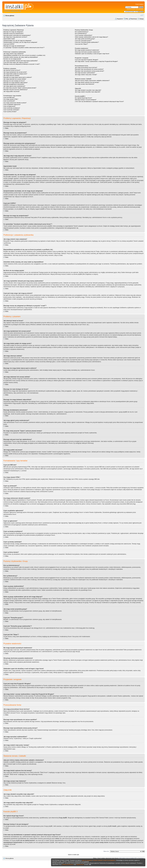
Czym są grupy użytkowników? (83, 35)
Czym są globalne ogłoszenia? (12, 104)
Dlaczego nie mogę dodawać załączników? (16, 83)
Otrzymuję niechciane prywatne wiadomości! (87, 52)
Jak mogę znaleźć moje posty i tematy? (86, 75)
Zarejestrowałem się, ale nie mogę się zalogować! (17, 41)
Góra (7, 128)
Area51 (114, 826)
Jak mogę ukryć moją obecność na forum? (15, 37)
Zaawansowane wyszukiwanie (135, 9)
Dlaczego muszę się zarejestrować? (13, 33)
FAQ (127, 19)
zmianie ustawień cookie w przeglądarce (104, 860)
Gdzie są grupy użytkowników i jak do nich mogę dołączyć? (91, 37)
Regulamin (120, 19)
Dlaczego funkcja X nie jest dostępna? (86, 100)
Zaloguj (141, 19)
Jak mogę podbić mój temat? (12, 91)
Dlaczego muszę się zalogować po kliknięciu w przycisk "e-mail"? (22, 64)
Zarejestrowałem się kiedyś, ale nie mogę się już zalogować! (20, 42)
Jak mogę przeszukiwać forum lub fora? (86, 67)
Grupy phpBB (63, 818)
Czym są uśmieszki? (9, 101)
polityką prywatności (68, 864)
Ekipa (95, 858)
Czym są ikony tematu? (10, 112)
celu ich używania (87, 860)
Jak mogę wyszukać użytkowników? (85, 73)
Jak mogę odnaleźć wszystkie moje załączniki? (88, 90)
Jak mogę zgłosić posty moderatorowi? (14, 86)
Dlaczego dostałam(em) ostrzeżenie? (14, 84)
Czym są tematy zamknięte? (11, 110)
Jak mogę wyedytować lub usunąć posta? (15, 72)
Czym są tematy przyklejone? (12, 108)
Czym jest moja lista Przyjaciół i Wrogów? (87, 60)
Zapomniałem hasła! (9, 39)
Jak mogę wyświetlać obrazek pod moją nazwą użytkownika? (21, 61)
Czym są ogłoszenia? (9, 106)
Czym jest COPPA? (9, 44)
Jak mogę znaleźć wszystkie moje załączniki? (88, 92)
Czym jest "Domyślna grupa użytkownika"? (87, 42)
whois (57, 839)
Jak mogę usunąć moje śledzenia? (85, 84)
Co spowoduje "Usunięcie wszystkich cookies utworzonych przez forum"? (24, 48)
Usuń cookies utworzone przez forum (108, 858)
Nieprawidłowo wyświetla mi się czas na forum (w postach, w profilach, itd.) (24, 55)
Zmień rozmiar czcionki (142, 15)
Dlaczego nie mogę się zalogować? (13, 32)
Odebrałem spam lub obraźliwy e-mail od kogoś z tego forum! (92, 54)
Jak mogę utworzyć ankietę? (11, 75)
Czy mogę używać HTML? (11, 99)
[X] (90, 864)
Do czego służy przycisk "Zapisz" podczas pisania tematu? (20, 88)
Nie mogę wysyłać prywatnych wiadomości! (87, 50)
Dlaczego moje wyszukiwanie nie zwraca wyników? (89, 69)
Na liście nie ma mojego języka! (12, 59)
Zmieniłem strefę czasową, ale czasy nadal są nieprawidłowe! (21, 57)
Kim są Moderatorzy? (81, 33)
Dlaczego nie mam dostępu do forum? (14, 81)
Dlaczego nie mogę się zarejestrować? (14, 46)
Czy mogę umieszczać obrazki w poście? (15, 103)
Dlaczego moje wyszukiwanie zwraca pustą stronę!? (89, 71)
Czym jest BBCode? (9, 97)
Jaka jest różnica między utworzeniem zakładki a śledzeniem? (92, 81)
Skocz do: (106, 851)
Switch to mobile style (73, 855)
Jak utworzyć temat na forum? (12, 70)
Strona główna (10, 16)
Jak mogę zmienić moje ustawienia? (14, 54)
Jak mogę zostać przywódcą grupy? (85, 39)
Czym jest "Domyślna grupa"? (83, 41)
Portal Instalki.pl (139, 4)
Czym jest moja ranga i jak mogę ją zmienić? (16, 62)
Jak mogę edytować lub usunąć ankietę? (15, 79)
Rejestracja (134, 19)
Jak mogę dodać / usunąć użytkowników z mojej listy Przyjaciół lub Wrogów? (96, 61)
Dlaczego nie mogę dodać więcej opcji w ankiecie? (18, 77)
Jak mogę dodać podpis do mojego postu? (15, 74)
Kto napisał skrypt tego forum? (83, 98)
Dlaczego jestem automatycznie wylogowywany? (17, 35)
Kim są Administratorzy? (82, 32)
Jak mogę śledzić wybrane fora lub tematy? (87, 82)
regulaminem (80, 864)
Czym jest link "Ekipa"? (81, 44)
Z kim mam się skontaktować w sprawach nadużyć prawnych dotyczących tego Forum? (99, 101)
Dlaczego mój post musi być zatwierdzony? (16, 90)
